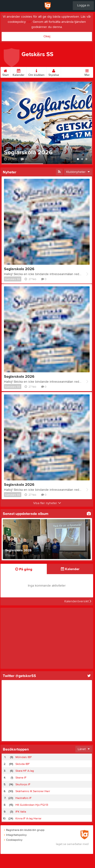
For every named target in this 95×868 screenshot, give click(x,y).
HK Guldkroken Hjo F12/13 (32, 805)
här (29, 22)
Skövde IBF (23, 764)
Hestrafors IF (24, 798)
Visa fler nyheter (47, 503)
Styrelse (54, 72)
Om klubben (36, 72)
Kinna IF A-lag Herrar (28, 818)
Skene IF (21, 778)
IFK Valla (21, 812)
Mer (87, 72)
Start (5, 72)
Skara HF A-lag (25, 771)
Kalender (18, 72)
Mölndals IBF (24, 757)
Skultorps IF (23, 784)
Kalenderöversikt (78, 601)
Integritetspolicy (15, 835)
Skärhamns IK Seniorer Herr (33, 791)
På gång (24, 569)
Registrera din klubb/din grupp (24, 830)
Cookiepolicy (13, 840)
